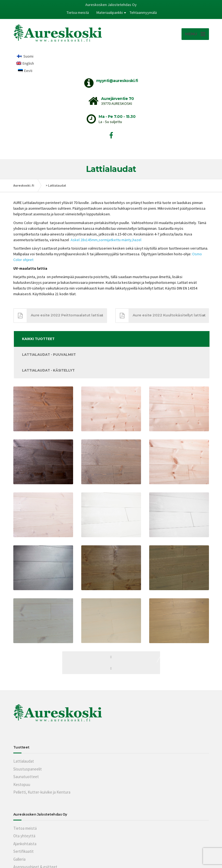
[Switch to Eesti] (25, 70)
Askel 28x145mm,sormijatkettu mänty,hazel (106, 240)
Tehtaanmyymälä (143, 12)
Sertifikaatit (24, 851)
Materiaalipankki (110, 12)
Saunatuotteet (26, 777)
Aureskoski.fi (24, 185)
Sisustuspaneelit (28, 769)
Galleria (19, 859)
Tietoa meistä (78, 12)
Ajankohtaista (25, 844)
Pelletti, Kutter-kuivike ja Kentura (42, 792)
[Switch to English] (25, 63)
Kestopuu (22, 784)
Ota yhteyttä (24, 836)
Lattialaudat (24, 761)
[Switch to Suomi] (25, 56)
